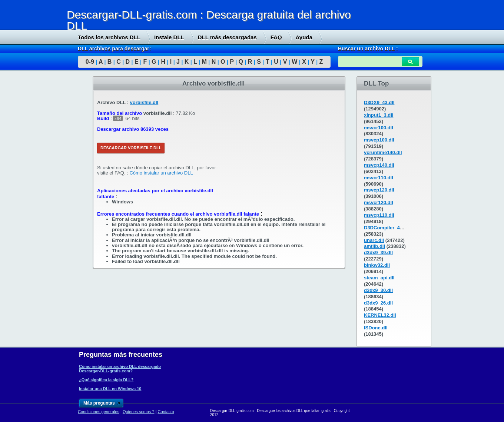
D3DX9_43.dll (379, 102)
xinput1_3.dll (379, 115)
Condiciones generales (99, 412)
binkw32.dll (377, 265)
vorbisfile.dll (144, 102)
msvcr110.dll (379, 178)
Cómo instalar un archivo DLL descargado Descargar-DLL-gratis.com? (120, 369)
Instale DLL (169, 37)
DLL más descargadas (227, 37)
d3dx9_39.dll (378, 252)
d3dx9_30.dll (378, 290)
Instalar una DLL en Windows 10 (110, 389)
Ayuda (304, 37)
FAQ (276, 37)
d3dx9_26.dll (378, 303)
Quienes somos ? (139, 412)
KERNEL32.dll (380, 315)
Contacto (166, 412)
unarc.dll (374, 240)
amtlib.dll (374, 246)
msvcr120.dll (379, 202)
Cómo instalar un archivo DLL (161, 173)
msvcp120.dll (379, 190)
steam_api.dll (379, 278)
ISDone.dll (376, 328)
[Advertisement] (56, 189)
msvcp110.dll (379, 215)
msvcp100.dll (379, 140)
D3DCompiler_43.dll (387, 228)
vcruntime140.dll (383, 152)
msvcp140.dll (379, 165)
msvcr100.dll (379, 128)
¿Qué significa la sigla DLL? (106, 380)
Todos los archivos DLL (109, 37)
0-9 (90, 62)
